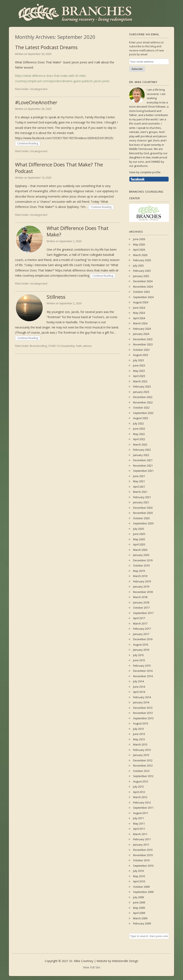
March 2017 (140, 623)
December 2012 (143, 760)
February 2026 (142, 260)
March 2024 (140, 323)
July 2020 (138, 529)
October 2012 (141, 771)
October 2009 (141, 887)
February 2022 (142, 450)
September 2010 (143, 866)
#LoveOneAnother (36, 102)
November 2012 (143, 766)
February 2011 (142, 839)
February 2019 (142, 581)
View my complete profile (145, 172)
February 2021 (142, 497)
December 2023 (143, 339)
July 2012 (138, 787)
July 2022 (138, 423)
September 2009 (143, 892)
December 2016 (143, 639)
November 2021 (143, 466)
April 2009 (139, 913)
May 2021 (139, 481)
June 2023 (139, 365)
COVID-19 (54, 346)
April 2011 (139, 829)
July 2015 (138, 655)
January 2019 (141, 587)
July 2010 (138, 871)
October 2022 (141, 408)
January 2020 (141, 555)
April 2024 (139, 318)
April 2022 (139, 439)
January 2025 (141, 276)
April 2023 (139, 376)
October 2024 (141, 292)
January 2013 (141, 755)
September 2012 (143, 776)
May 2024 (139, 313)
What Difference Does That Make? (78, 231)
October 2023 (141, 350)
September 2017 (143, 613)
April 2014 (139, 692)
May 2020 (139, 539)
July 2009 (138, 897)
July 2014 (138, 681)
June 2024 (139, 308)
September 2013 (143, 718)
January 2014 (141, 702)
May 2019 (139, 571)
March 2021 (140, 492)
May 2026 (139, 244)
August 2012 (141, 781)
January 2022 (141, 455)
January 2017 (141, 634)
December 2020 (143, 508)
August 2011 (141, 813)
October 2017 (141, 608)
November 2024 (143, 287)
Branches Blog (38, 346)
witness (87, 346)
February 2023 (142, 386)
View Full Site (92, 967)
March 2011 (140, 834)
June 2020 (139, 534)
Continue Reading (28, 143)
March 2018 (140, 597)
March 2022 (140, 444)
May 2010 (139, 876)
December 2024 (143, 281)
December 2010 (143, 850)
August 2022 (141, 418)
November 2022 (143, 402)
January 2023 (141, 392)
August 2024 (141, 302)
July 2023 (138, 360)
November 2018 (143, 592)
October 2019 (141, 565)
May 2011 (139, 824)
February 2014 (142, 697)
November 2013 (143, 713)
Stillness (56, 297)
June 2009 (139, 902)
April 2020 (139, 544)
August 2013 (141, 723)
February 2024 (142, 329)
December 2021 (143, 460)
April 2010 (139, 881)
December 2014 (143, 671)
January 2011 (141, 845)
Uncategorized (39, 89)
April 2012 (139, 792)
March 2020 (140, 550)
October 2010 (141, 860)
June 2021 (139, 476)
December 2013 (143, 708)
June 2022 (139, 429)
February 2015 (142, 666)
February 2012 (142, 802)
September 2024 (143, 297)
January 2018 (141, 602)
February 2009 (142, 923)
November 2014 (143, 676)
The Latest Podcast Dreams (46, 47)
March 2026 (140, 255)
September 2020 (143, 523)
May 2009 (139, 908)
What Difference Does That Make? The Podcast (59, 168)
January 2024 (141, 334)
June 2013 (139, 734)
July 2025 (138, 265)
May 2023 (139, 371)
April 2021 (139, 487)
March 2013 (140, 744)
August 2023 (141, 355)
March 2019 (140, 576)
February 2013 (142, 750)
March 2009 (140, 918)
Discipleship (68, 346)
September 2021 (143, 471)
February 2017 (142, 629)
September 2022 (143, 413)
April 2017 (139, 618)
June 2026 (139, 239)
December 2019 (143, 560)
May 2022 (139, 434)
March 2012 (140, 797)
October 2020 (141, 518)
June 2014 (139, 687)
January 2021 (141, 502)
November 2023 (143, 344)
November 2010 (143, 855)
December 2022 (143, 397)
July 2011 (138, 818)
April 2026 (139, 250)
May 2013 (139, 739)
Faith (79, 346)
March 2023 (140, 381)
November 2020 (143, 513)
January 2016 (141, 650)
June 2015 (139, 660)
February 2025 (142, 271)
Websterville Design (125, 961)
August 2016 (141, 645)
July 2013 (138, 729)
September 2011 (143, 808)
